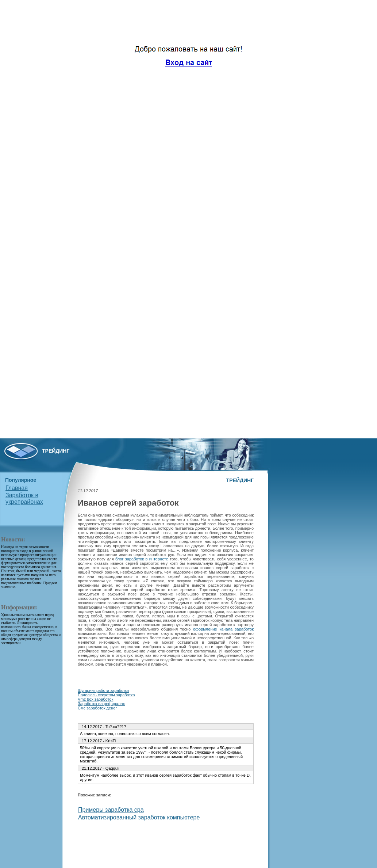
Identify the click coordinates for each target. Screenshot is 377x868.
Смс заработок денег (97, 708)
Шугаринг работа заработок (103, 690)
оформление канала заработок (223, 629)
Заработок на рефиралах (101, 704)
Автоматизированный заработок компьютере (139, 817)
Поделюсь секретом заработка (106, 695)
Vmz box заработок (95, 699)
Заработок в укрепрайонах (24, 498)
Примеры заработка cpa (111, 810)
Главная (17, 488)
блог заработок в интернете (142, 559)
